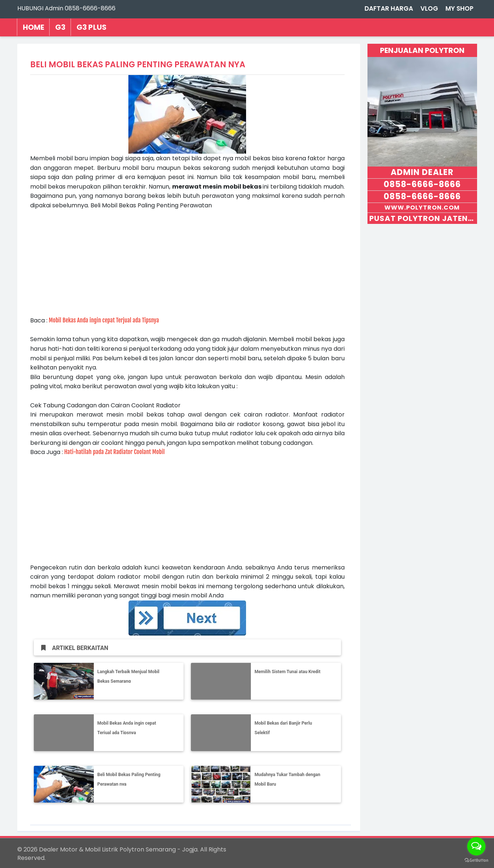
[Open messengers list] (476, 846)
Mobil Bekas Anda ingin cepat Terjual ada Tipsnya (104, 320)
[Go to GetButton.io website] (476, 860)
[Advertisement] (187, 262)
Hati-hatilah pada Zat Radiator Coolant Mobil (115, 452)
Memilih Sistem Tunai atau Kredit (287, 672)
